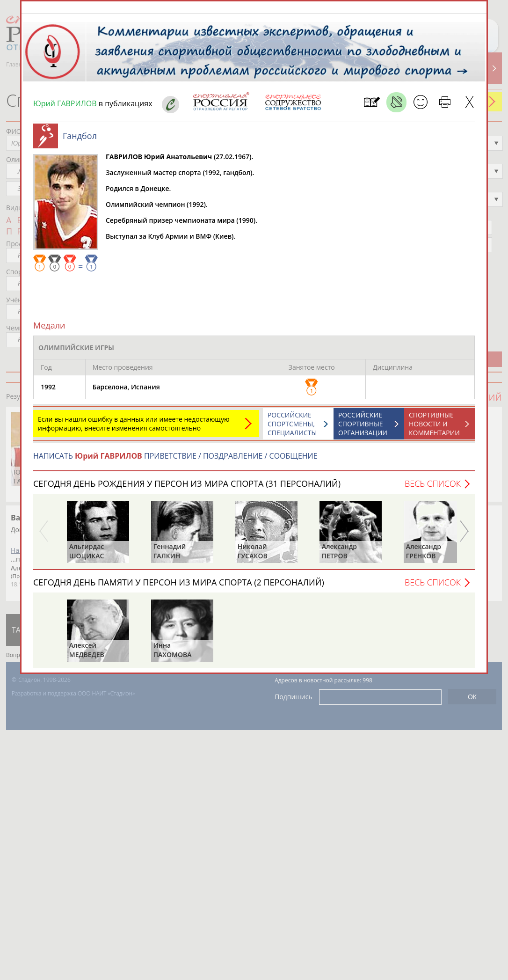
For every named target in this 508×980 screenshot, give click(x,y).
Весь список (433, 488)
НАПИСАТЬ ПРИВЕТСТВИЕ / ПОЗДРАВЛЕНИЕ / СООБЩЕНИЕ (175, 461)
